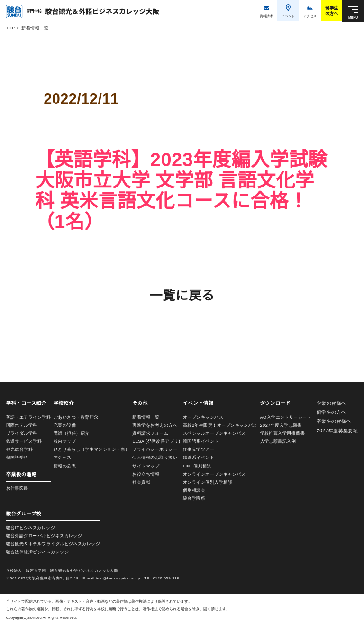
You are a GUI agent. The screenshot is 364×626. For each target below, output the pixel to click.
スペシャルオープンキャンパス (209, 433)
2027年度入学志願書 (275, 426)
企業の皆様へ (331, 403)
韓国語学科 (17, 458)
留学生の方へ (331, 412)
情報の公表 (63, 466)
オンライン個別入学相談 (203, 482)
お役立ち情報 (143, 475)
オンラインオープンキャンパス (210, 474)
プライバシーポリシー (152, 450)
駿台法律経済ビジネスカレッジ (37, 552)
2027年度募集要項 (337, 431)
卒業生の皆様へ (333, 421)
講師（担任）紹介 (70, 433)
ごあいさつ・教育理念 (75, 417)
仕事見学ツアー (194, 449)
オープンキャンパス (199, 417)
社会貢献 (139, 483)
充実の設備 (63, 425)
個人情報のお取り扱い (152, 458)
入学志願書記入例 (272, 443)
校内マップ (63, 441)
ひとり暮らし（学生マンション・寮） (90, 449)
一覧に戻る (182, 295)
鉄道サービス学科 (24, 441)
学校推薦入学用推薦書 (277, 435)
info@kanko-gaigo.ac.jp (127, 578)
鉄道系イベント (194, 458)
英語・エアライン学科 (29, 417)
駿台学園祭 (190, 498)
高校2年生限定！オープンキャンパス (216, 425)
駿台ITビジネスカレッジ (31, 528)
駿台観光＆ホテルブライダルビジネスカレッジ (53, 544)
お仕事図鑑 (17, 488)
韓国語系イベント (197, 441)
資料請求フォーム (148, 434)
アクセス (61, 458)
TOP (10, 28)
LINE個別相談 (193, 466)
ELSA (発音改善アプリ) (154, 442)
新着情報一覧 (35, 28)
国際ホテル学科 (22, 425)
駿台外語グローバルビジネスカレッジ (44, 536)
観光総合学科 (20, 449)
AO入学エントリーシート (280, 418)
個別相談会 (190, 490)
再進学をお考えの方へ (152, 425)
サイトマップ (143, 467)
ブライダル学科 (22, 433)
